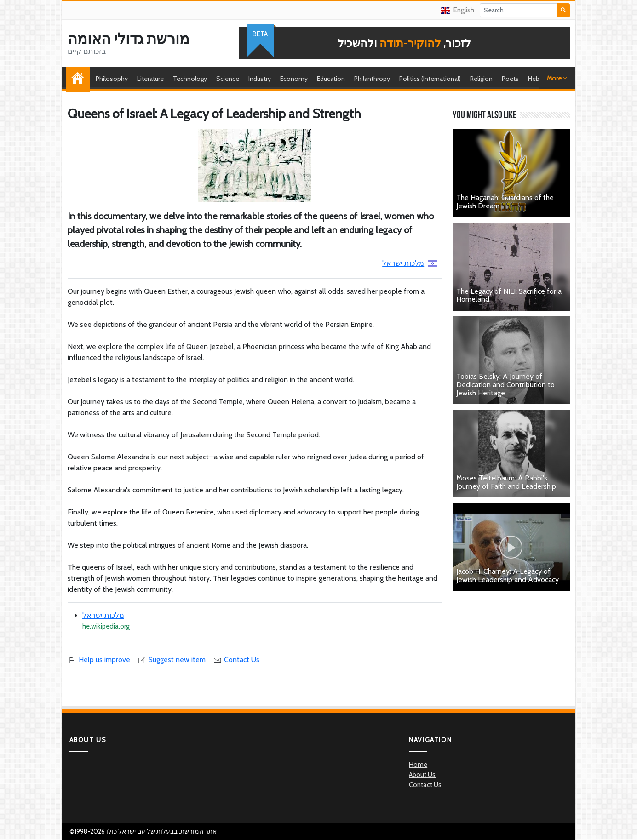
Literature (150, 79)
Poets (510, 79)
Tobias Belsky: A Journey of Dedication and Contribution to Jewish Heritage (505, 384)
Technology (190, 79)
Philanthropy (372, 79)
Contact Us (236, 660)
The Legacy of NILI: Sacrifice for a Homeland (509, 295)
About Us (422, 775)
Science (228, 79)
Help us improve (99, 660)
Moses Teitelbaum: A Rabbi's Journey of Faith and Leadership (506, 482)
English (457, 10)
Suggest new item (172, 660)
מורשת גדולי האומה (129, 39)
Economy (294, 79)
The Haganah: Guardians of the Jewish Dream (505, 202)
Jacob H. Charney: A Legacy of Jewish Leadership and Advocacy (508, 575)
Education (331, 79)
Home (80, 79)
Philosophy (112, 79)
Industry (260, 79)
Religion (481, 79)
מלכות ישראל (410, 263)
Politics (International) (430, 79)
